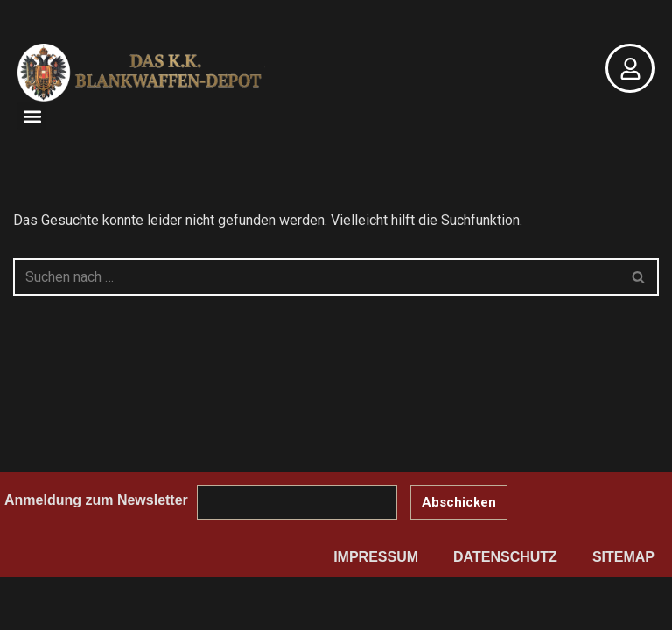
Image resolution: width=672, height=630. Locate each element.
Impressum (376, 557)
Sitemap (623, 557)
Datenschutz (505, 557)
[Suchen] (316, 277)
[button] (32, 116)
